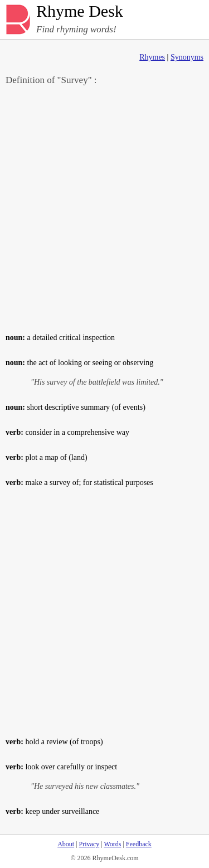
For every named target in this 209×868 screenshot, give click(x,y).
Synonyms (187, 57)
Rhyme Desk (80, 11)
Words (112, 844)
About (66, 844)
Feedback (139, 844)
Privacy (89, 844)
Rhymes (152, 57)
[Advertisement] (104, 208)
